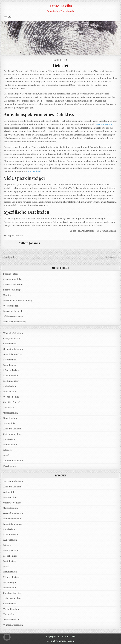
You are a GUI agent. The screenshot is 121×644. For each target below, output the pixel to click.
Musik (6, 455)
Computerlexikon (12, 339)
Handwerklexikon (12, 519)
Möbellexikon (10, 365)
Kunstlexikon (10, 418)
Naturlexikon (10, 445)
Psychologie (10, 466)
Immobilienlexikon (13, 354)
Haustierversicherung (15, 322)
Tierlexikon (9, 408)
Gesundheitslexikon (13, 349)
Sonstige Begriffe (12, 402)
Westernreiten (11, 306)
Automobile (9, 423)
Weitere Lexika (61, 60)
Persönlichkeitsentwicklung (18, 300)
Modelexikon (10, 360)
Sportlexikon (10, 344)
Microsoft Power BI (13, 311)
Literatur (8, 450)
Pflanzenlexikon (11, 370)
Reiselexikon (10, 386)
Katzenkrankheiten (13, 284)
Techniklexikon (11, 609)
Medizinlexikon (11, 381)
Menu (10, 17)
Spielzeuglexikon (12, 434)
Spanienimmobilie (12, 279)
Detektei (61, 65)
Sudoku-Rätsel (11, 274)
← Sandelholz (8, 257)
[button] (7, 637)
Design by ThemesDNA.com (61, 641)
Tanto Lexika (61, 6)
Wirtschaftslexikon (13, 333)
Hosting (7, 295)
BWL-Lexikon (10, 392)
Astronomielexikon (13, 461)
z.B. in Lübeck (35, 171)
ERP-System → (112, 257)
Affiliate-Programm (13, 316)
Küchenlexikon (11, 376)
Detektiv (19, 236)
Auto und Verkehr (12, 429)
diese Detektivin (103, 124)
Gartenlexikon (10, 413)
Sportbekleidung (12, 290)
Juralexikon (9, 439)
